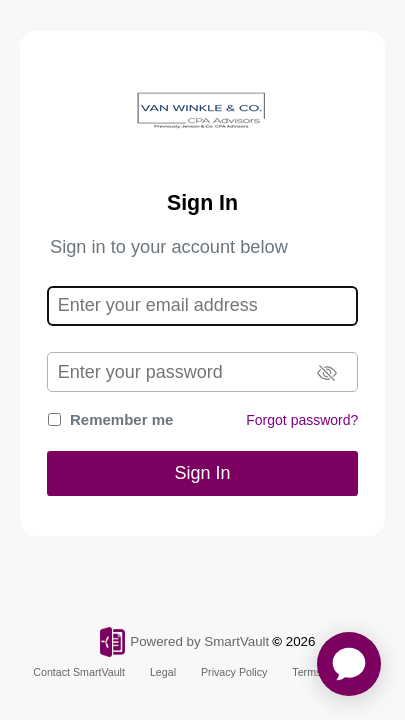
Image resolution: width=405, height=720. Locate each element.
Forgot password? (302, 420)
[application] (349, 664)
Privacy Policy (234, 672)
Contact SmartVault (79, 672)
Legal (163, 672)
